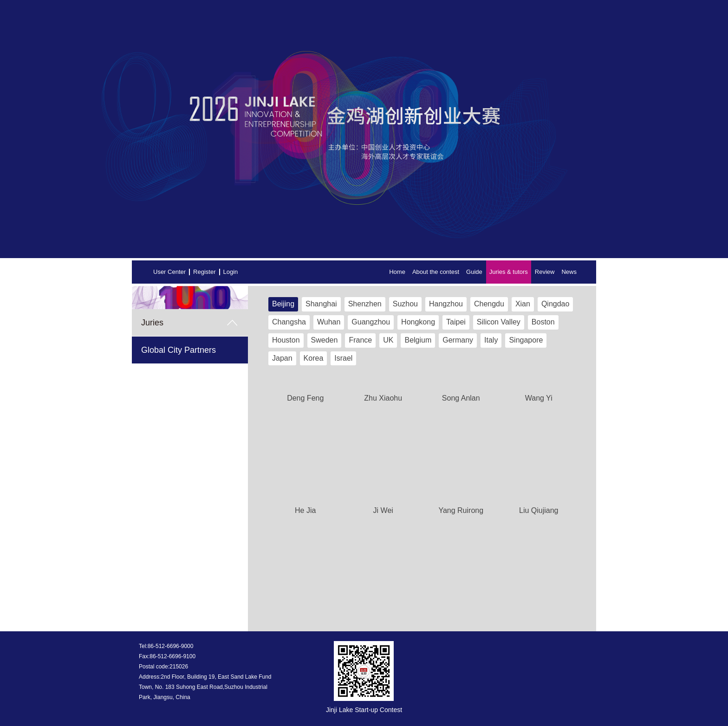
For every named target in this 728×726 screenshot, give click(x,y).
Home (397, 272)
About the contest (436, 272)
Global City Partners (179, 350)
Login (231, 272)
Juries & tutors (509, 272)
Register (204, 272)
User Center (169, 272)
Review (545, 272)
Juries (152, 323)
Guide (474, 272)
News (569, 272)
